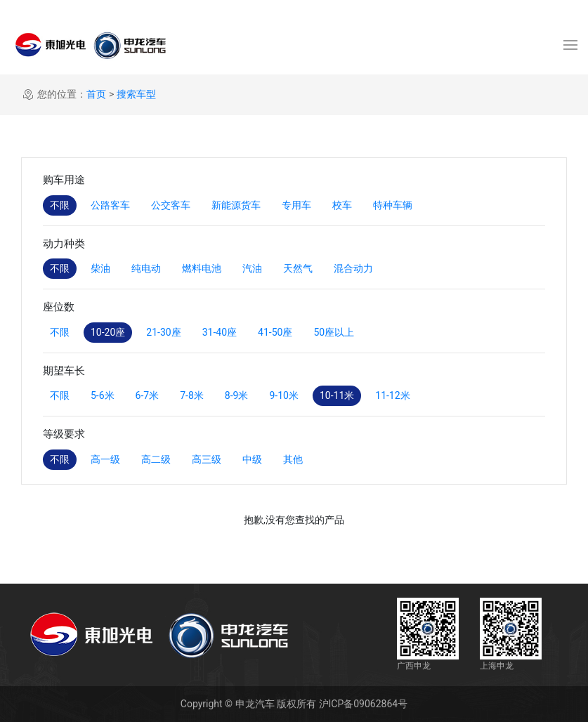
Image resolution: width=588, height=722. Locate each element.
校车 (342, 205)
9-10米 (283, 395)
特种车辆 (393, 205)
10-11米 (337, 395)
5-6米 (103, 395)
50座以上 (334, 332)
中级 (252, 459)
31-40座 (220, 332)
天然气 (298, 268)
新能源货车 (236, 205)
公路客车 (110, 205)
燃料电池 (202, 268)
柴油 (100, 268)
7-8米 (192, 395)
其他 (293, 459)
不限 (60, 205)
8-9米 (237, 395)
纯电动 (146, 268)
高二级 (156, 459)
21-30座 (163, 332)
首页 (96, 94)
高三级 (207, 459)
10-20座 (108, 332)
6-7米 (148, 395)
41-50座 (275, 332)
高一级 (105, 459)
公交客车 (171, 205)
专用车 (296, 205)
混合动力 (353, 268)
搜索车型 (136, 94)
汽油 (252, 268)
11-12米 (392, 395)
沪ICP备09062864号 (364, 704)
